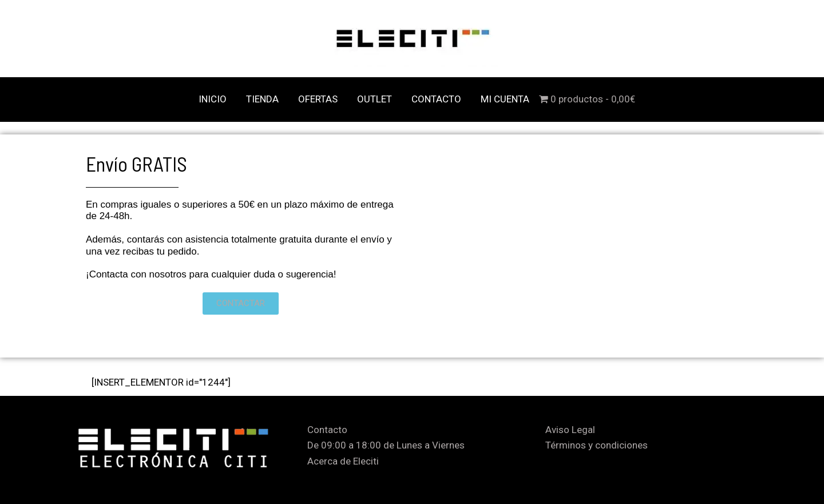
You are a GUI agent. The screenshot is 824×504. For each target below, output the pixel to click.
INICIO (213, 99)
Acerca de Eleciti (343, 461)
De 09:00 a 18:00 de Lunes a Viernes (386, 445)
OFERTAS (318, 99)
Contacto (327, 430)
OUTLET (375, 99)
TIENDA (262, 99)
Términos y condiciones (597, 445)
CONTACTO (436, 99)
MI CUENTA (505, 99)
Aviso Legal (570, 430)
